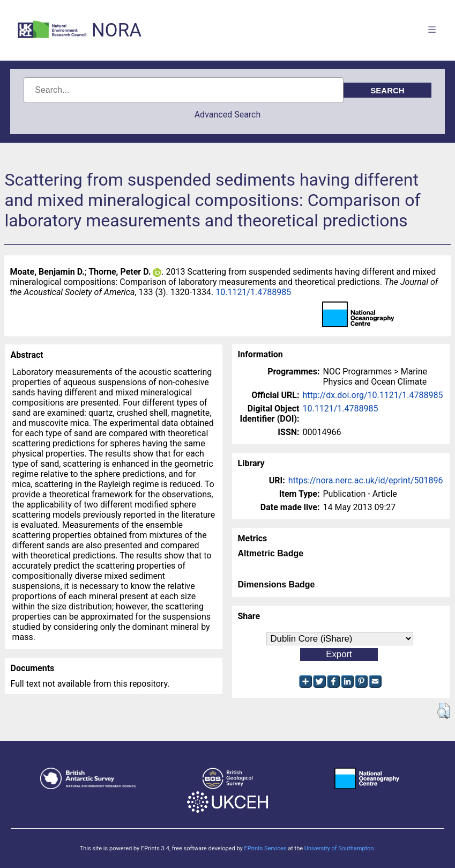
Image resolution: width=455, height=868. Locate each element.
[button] (443, 711)
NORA (117, 30)
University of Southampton (339, 848)
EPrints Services (265, 848)
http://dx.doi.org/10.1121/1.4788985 (373, 395)
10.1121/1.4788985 (253, 292)
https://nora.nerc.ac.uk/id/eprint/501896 (366, 480)
